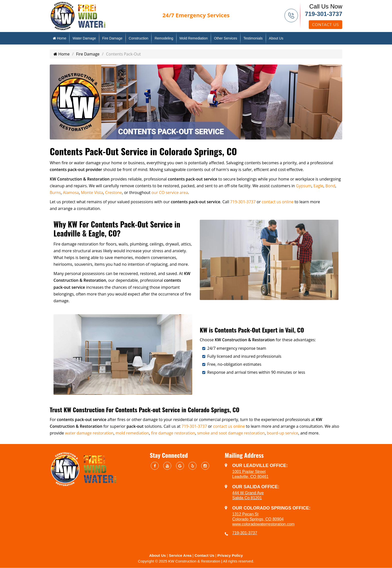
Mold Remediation (194, 38)
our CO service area (170, 192)
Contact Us (325, 25)
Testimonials (253, 38)
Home (59, 38)
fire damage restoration (173, 433)
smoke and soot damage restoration (231, 433)
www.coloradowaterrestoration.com (263, 524)
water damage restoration (89, 433)
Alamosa (71, 192)
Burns (55, 192)
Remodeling (164, 38)
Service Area (180, 555)
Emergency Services (196, 15)
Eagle (318, 186)
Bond (330, 186)
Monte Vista (92, 192)
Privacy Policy (230, 555)
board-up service (282, 433)
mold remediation (132, 433)
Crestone (113, 192)
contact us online (278, 202)
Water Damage (84, 38)
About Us (276, 38)
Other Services (226, 38)
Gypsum (304, 186)
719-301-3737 (324, 14)
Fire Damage (112, 38)
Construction (139, 38)
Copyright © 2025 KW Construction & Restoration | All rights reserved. (196, 561)
